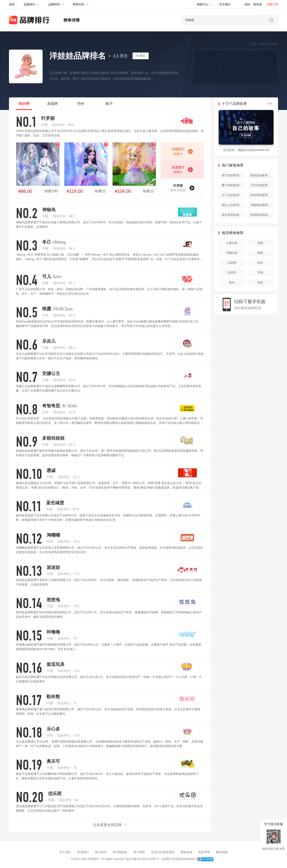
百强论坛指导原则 (163, 852)
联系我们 (83, 852)
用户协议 (101, 852)
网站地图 (222, 852)
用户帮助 (139, 852)
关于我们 (65, 852)
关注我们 (225, 4)
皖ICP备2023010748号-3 (142, 859)
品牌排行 (30, 4)
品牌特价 (54, 4)
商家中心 (203, 4)
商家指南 (186, 852)
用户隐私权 (120, 852)
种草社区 (79, 4)
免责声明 (204, 852)
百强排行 (93, 859)
